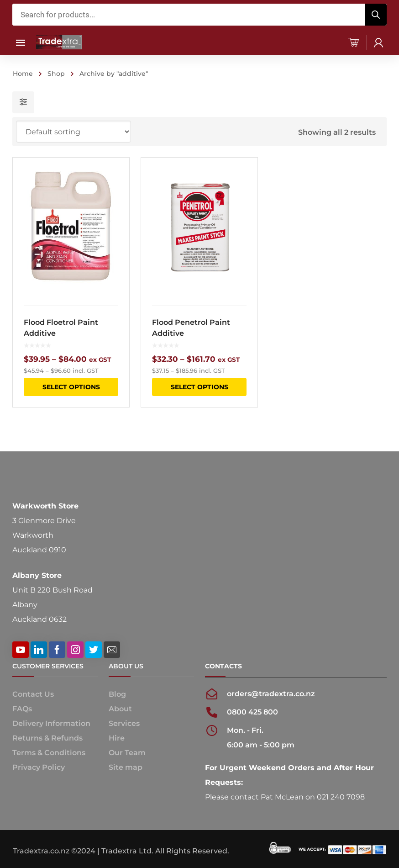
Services (124, 723)
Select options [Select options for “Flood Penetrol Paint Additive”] (199, 387)
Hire (117, 738)
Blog (117, 694)
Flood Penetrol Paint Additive (191, 328)
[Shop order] (73, 132)
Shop (56, 74)
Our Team (127, 753)
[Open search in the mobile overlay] (199, 15)
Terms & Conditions (49, 753)
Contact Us (33, 694)
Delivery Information (51, 723)
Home (23, 74)
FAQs (22, 709)
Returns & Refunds (47, 738)
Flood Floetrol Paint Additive (61, 328)
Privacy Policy (39, 767)
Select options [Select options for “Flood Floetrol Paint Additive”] (71, 387)
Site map (126, 767)
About (120, 709)
